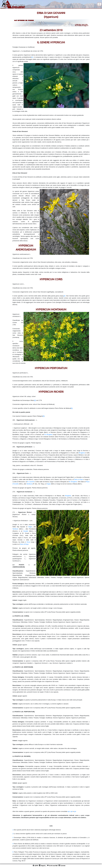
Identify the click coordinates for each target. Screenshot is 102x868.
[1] (32, 57)
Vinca (28, 542)
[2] (64, 296)
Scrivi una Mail (53, 865)
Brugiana (82, 453)
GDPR (36, 865)
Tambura (29, 484)
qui (69, 811)
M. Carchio (31, 482)
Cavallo (26, 531)
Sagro (49, 484)
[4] (72, 408)
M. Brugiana (48, 434)
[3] (35, 400)
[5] (44, 416)
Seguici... (44, 865)
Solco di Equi (78, 479)
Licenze (63, 865)
